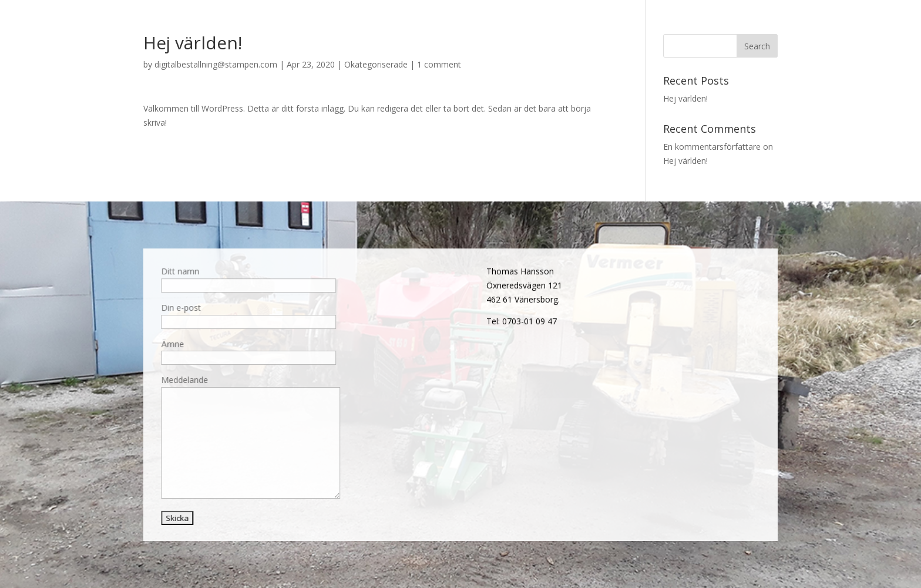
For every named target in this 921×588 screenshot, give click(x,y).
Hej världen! (685, 98)
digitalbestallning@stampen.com (216, 64)
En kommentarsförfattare (712, 147)
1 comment (439, 64)
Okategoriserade (376, 64)
